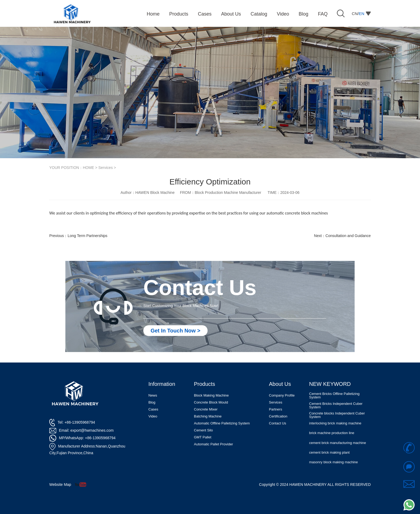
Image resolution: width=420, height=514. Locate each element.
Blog (152, 402)
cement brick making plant (329, 460)
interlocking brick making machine (335, 430)
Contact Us (277, 423)
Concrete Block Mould (211, 402)
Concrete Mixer (206, 409)
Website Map (60, 485)
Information (162, 384)
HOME (88, 168)
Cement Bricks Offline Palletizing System (334, 403)
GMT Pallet (203, 437)
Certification (278, 416)
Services (106, 168)
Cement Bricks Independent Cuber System (336, 413)
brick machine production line (332, 440)
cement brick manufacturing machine (337, 450)
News (153, 395)
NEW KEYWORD (330, 384)
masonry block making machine (333, 469)
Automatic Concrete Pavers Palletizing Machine (339, 393)
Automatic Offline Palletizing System (222, 423)
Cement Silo (203, 430)
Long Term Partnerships (87, 236)
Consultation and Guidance (348, 236)
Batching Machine (208, 416)
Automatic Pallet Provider (213, 444)
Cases (153, 409)
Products (205, 384)
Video (153, 416)
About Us (280, 384)
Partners (275, 409)
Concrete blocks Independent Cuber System (337, 422)
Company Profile (282, 395)
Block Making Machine (211, 395)
